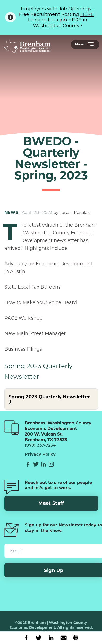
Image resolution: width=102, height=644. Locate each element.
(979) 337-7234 (40, 445)
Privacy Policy (40, 454)
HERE (87, 14)
